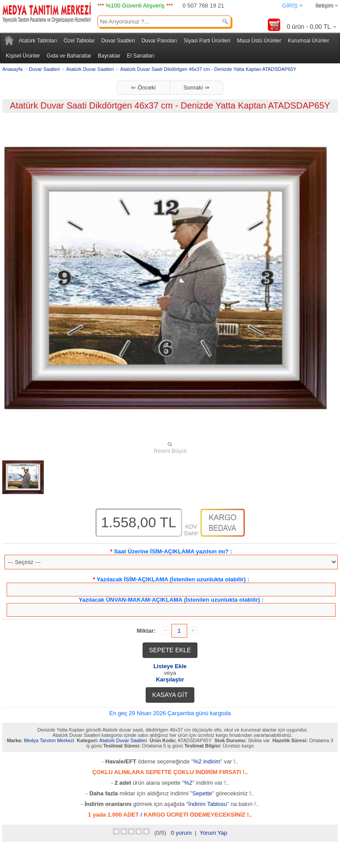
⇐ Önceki (143, 88)
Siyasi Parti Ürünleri (207, 41)
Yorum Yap (214, 833)
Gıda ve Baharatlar (69, 56)
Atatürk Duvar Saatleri (90, 69)
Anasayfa (12, 69)
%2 (188, 783)
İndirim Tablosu (207, 804)
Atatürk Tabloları (38, 41)
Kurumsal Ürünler (308, 41)
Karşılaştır (170, 679)
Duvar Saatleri (118, 41)
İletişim (325, 6)
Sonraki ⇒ (196, 88)
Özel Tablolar (79, 41)
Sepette (202, 793)
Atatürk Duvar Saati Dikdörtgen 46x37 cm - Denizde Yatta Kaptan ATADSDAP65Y (209, 69)
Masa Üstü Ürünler (259, 41)
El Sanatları (141, 56)
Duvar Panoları (159, 41)
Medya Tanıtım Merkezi (49, 740)
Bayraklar (109, 56)
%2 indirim (207, 761)
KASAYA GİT (170, 695)
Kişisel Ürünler (23, 56)
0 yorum (181, 833)
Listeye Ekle (170, 666)
